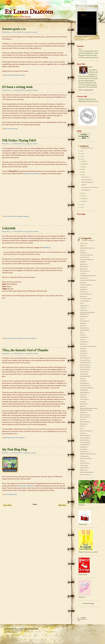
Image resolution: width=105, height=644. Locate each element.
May (83, 175)
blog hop (10, 494)
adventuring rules (87, 248)
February (84, 199)
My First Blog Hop (14, 450)
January (83, 201)
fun (81, 333)
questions (84, 404)
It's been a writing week (17, 87)
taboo (82, 461)
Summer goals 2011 (14, 29)
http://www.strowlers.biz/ (32, 174)
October (84, 161)
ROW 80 (82, 426)
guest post (84, 342)
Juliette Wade (85, 367)
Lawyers (12, 631)
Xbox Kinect (27, 631)
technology (84, 463)
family (82, 308)
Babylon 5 (83, 264)
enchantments (85, 299)
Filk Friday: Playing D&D (19, 141)
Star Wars (83, 449)
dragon (83, 296)
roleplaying (26, 216)
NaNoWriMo (84, 383)
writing (23, 75)
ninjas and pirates (86, 388)
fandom (83, 310)
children (14, 338)
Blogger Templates (12, 632)
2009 (81, 207)
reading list (84, 415)
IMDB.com (47, 248)
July (83, 169)
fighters (10, 438)
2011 (81, 159)
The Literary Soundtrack (25, 486)
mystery (83, 381)
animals (83, 253)
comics (82, 283)
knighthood (84, 370)
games (82, 335)
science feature (86, 431)
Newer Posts (7, 505)
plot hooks (84, 399)
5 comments (33, 453)
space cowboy (85, 438)
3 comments (35, 32)
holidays (83, 353)
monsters (83, 374)
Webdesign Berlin (19, 631)
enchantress (85, 301)
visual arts (84, 468)
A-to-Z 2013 (83, 244)
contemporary (85, 285)
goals (19, 75)
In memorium (85, 360)
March (83, 196)
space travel (84, 440)
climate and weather (87, 280)
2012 (81, 156)
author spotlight (86, 260)
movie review (27, 338)
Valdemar (83, 466)
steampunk (84, 452)
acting (82, 246)
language (83, 372)
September (84, 164)
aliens (82, 250)
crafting (15, 75)
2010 (81, 205)
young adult (84, 475)
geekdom (83, 337)
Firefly (83, 323)
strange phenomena (87, 454)
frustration (84, 330)
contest (83, 287)
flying (82, 326)
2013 (81, 154)
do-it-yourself (85, 294)
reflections (11, 129)
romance (83, 424)
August (83, 167)
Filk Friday (13, 216)
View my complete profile (86, 90)
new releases (85, 386)
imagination (20, 216)
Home (35, 504)
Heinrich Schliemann (88, 346)
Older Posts (62, 505)
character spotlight (87, 276)
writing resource (86, 472)
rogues (83, 420)
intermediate (20, 338)
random (83, 413)
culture (83, 292)
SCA (81, 429)
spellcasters (84, 443)
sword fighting (85, 459)
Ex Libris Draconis (29, 12)
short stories (85, 436)
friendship (84, 328)
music (82, 379)
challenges (84, 271)
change (10, 338)
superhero (22, 438)
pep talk (83, 397)
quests (82, 406)
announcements (86, 255)
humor (82, 356)
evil (81, 303)
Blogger (92, 604)
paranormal (84, 393)
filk (9, 216)
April (83, 193)
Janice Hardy (84, 365)
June (83, 172)
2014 (81, 151)
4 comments (35, 144)
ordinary (83, 390)
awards (82, 262)
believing (10, 75)
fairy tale (83, 306)
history (83, 351)
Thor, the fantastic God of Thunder (25, 350)
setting (83, 433)
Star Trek (83, 447)
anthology (84, 257)
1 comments (35, 90)
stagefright (84, 445)
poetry (82, 402)
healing (83, 344)
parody (82, 395)
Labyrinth (9, 228)
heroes (83, 349)
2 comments (36, 231)
